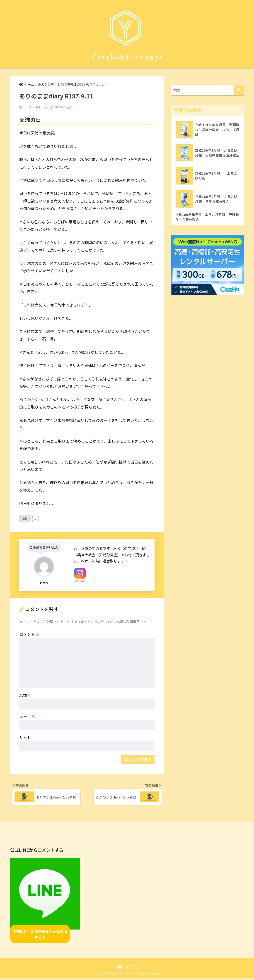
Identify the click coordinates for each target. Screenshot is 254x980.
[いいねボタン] (25, 519)
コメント (29, 634)
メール (27, 717)
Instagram (80, 581)
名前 (25, 696)
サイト (25, 738)
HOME (127, 969)
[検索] (239, 90)
